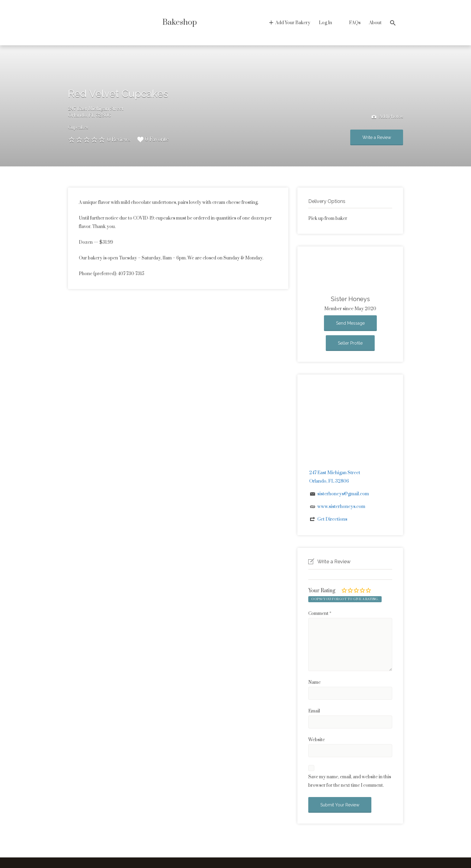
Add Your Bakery (293, 23)
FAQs (355, 23)
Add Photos (387, 117)
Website (317, 740)
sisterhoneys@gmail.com (343, 494)
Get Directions (332, 519)
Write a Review (377, 137)
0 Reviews (119, 140)
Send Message (350, 323)
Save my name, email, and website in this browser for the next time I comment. (350, 781)
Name (314, 682)
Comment (320, 614)
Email (314, 711)
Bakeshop (180, 23)
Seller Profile (350, 343)
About (375, 23)
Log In (325, 23)
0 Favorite (153, 140)
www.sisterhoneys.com (341, 507)
